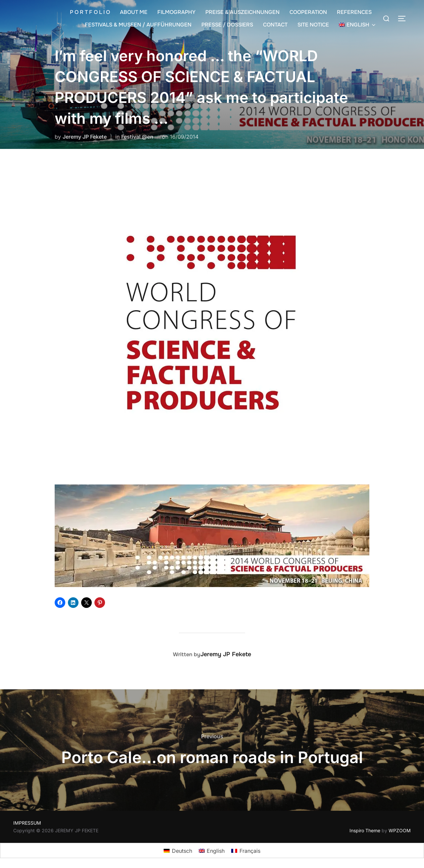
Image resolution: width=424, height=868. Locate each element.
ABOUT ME (134, 12)
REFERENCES (354, 12)
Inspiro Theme (365, 830)
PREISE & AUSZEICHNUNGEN (242, 12)
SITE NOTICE (313, 25)
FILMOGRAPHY (176, 12)
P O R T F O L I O (90, 12)
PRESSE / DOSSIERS (227, 25)
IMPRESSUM (27, 823)
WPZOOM (400, 830)
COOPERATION (308, 12)
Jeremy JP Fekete (85, 137)
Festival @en (137, 137)
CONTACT (275, 25)
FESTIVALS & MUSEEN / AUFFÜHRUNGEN (138, 25)
